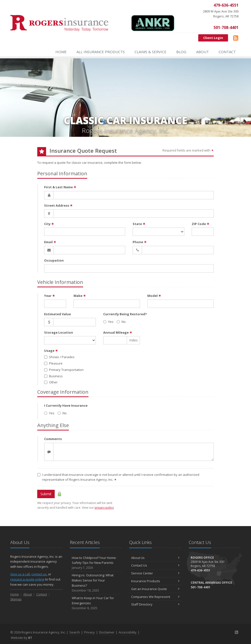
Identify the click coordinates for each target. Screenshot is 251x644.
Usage (51, 351)
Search (75, 632)
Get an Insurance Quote (155, 589)
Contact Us (155, 565)
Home (61, 52)
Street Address (58, 205)
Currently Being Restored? (125, 314)
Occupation (54, 260)
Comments (53, 439)
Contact (227, 52)
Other (51, 382)
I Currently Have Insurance (66, 405)
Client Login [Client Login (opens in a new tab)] (213, 38)
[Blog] (236, 38)
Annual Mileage (118, 332)
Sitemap (16, 599)
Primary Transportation (64, 370)
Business (53, 376)
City (49, 224)
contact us (39, 574)
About (202, 52)
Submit (46, 494)
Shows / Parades (59, 357)
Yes (108, 322)
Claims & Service (151, 52)
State (139, 224)
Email (50, 242)
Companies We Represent (155, 597)
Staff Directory (155, 604)
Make (80, 296)
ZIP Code (201, 224)
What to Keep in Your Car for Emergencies (96, 603)
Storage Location (59, 332)
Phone (140, 242)
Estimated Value (57, 314)
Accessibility (128, 632)
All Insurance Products (101, 52)
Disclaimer (107, 632)
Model (154, 296)
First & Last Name (60, 187)
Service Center (155, 573)
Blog (181, 52)
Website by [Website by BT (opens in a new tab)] (21, 638)
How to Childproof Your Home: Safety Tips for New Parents (96, 563)
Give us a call (20, 574)
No (121, 322)
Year (50, 296)
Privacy (89, 632)
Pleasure (53, 363)
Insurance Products (155, 581)
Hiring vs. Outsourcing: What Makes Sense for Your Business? (96, 583)
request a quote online (27, 579)
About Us (155, 558)
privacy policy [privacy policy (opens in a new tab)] (104, 508)
